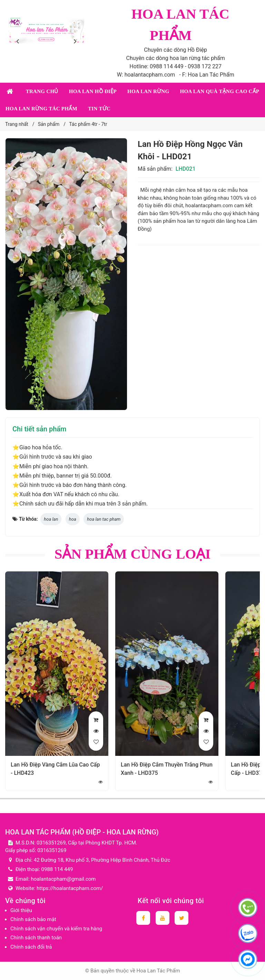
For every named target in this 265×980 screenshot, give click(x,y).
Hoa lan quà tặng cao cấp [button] (219, 91)
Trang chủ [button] (42, 91)
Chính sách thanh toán (36, 938)
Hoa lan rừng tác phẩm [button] (41, 109)
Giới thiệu (21, 910)
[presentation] (19, 41)
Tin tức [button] (99, 109)
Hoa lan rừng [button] (148, 91)
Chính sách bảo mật (33, 919)
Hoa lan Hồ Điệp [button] (93, 91)
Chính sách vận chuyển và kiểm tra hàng (56, 929)
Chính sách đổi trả (31, 947)
